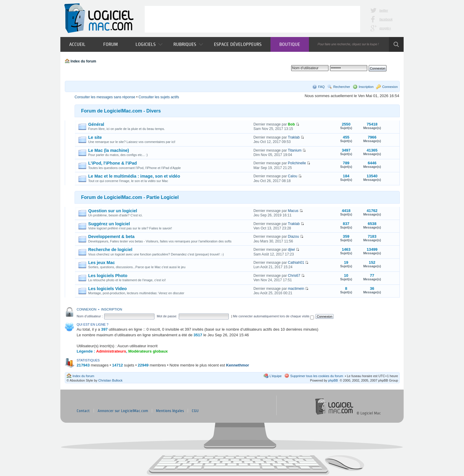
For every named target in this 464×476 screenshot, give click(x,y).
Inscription (366, 87)
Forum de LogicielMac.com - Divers (121, 111)
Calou (293, 176)
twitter (384, 10)
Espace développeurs (238, 44)
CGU (195, 411)
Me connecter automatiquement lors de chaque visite (273, 316)
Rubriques (188, 44)
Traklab (294, 137)
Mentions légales (170, 411)
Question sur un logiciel (113, 211)
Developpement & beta (111, 237)
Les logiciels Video (107, 289)
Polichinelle (297, 163)
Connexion (390, 87)
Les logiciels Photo (108, 276)
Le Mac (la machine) (109, 150)
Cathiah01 (296, 263)
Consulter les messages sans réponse (105, 97)
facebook (386, 19)
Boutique (290, 44)
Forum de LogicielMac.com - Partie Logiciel (130, 197)
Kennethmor (238, 365)
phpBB (333, 380)
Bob (291, 124)
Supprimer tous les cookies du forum (317, 376)
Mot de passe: (167, 316)
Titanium (295, 150)
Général (96, 124)
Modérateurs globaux (148, 351)
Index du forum (83, 61)
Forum (111, 44)
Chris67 (294, 276)
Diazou (294, 237)
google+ (385, 28)
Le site (95, 137)
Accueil (77, 44)
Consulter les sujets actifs (159, 97)
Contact (83, 411)
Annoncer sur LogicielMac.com (123, 411)
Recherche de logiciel (110, 250)
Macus (293, 211)
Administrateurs (111, 351)
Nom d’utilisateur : (90, 316)
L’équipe (276, 376)
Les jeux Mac (101, 263)
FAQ (321, 87)
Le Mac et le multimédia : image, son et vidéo (134, 176)
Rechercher (342, 87)
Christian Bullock (110, 380)
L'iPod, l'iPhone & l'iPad (112, 163)
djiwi (291, 250)
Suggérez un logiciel (109, 224)
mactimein (296, 289)
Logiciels (149, 44)
